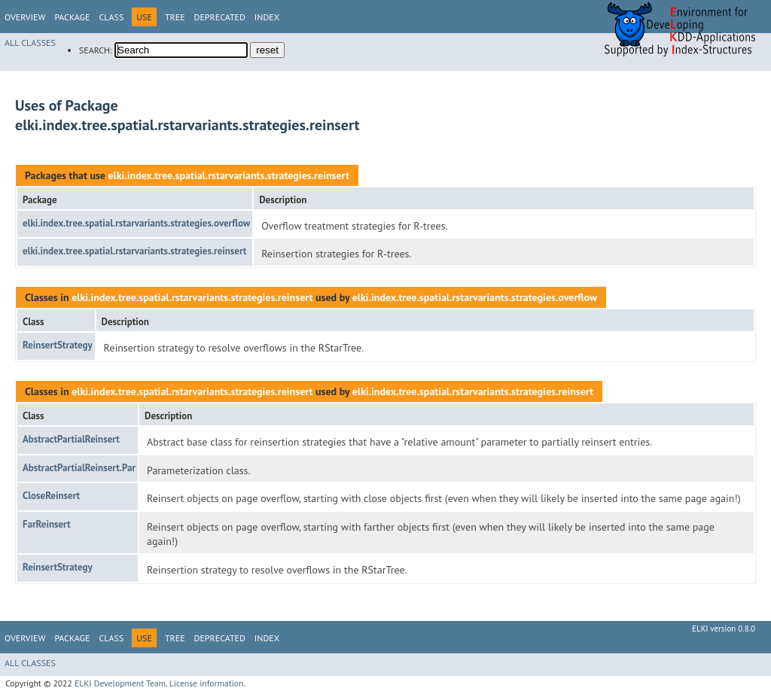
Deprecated (220, 17)
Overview (25, 17)
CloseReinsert (51, 496)
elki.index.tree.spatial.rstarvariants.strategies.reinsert (228, 175)
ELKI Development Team (120, 683)
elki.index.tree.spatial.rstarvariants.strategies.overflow (136, 223)
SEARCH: (96, 50)
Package (72, 17)
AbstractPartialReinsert (71, 439)
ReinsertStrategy (58, 345)
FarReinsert (47, 524)
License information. (207, 683)
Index (267, 17)
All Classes (30, 43)
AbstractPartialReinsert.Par (79, 468)
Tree (175, 17)
